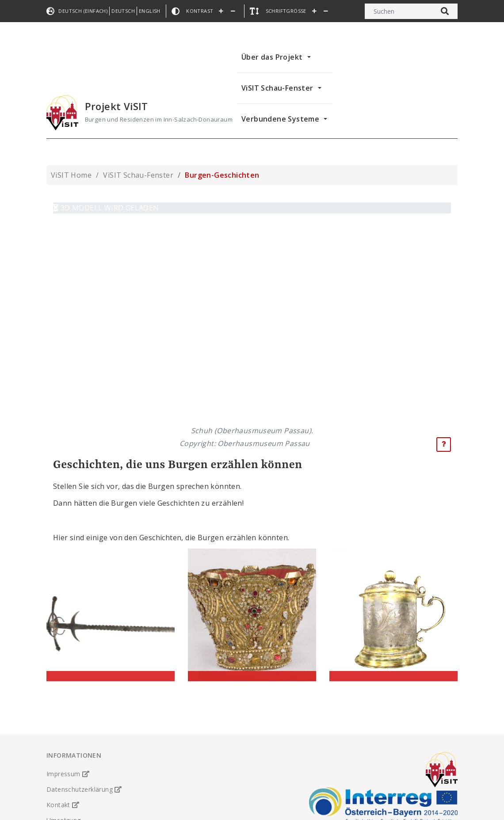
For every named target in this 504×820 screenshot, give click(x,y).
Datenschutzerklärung (84, 774)
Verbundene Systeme (280, 119)
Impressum (68, 759)
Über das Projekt (272, 57)
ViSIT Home (71, 175)
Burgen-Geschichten (222, 175)
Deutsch (123, 11)
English (150, 11)
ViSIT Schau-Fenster (277, 88)
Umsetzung (64, 805)
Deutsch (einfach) (83, 11)
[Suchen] (399, 11)
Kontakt (63, 790)
